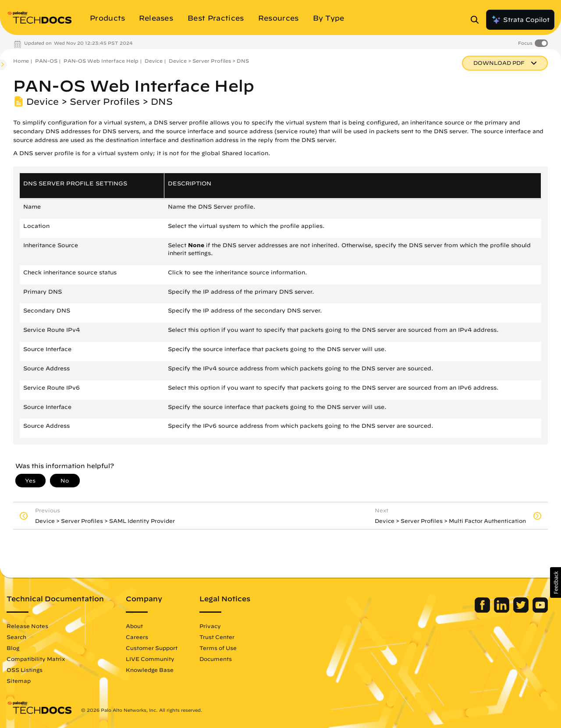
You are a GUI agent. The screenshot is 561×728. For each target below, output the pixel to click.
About (134, 626)
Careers (137, 637)
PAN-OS (46, 61)
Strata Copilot (520, 20)
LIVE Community (150, 659)
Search (16, 637)
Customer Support (152, 648)
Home (21, 61)
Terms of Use (218, 648)
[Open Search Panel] (477, 20)
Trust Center (217, 637)
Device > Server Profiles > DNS (209, 61)
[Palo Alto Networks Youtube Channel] (540, 611)
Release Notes (27, 626)
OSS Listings (25, 670)
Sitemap (19, 681)
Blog (13, 648)
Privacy (210, 626)
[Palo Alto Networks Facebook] (483, 611)
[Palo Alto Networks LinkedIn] (502, 611)
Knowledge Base (150, 670)
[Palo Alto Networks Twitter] (522, 611)
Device (154, 61)
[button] (556, 582)
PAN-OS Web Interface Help (101, 61)
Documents (216, 659)
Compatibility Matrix (36, 659)
